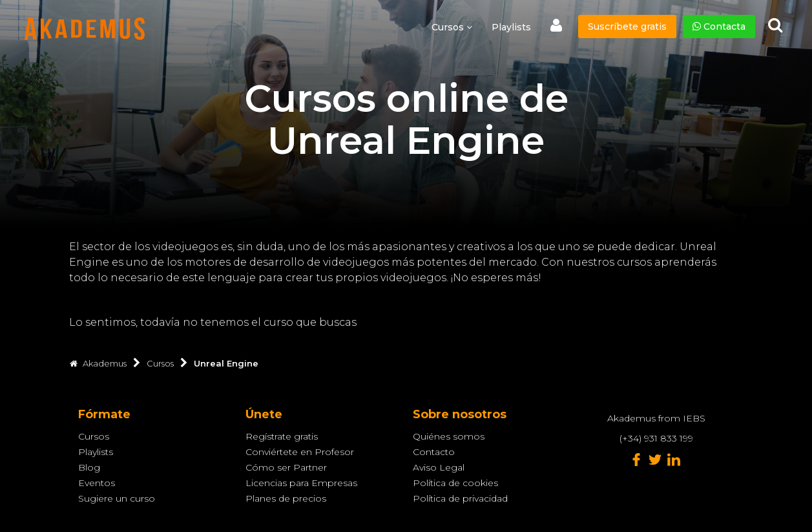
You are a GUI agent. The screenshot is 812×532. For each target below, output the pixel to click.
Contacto (434, 452)
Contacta (719, 27)
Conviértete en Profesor (300, 452)
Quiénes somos (449, 436)
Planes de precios (286, 498)
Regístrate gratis (282, 436)
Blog (89, 467)
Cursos (94, 436)
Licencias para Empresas (301, 483)
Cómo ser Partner (286, 467)
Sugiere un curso (117, 498)
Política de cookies (455, 483)
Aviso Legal (439, 467)
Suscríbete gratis (627, 27)
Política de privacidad (460, 498)
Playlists (511, 27)
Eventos (97, 483)
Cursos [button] (452, 27)
